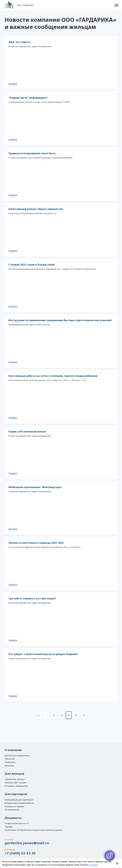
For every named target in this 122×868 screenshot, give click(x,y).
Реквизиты (10, 762)
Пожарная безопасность (17, 823)
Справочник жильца (15, 779)
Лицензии (10, 759)
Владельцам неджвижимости (19, 803)
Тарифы (9, 827)
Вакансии (9, 766)
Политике (93, 865)
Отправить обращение (16, 786)
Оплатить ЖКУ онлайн (15, 783)
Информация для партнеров (19, 800)
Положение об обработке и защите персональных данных (34, 830)
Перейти (13, 84)
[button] (116, 5)
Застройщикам (12, 810)
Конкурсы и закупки (14, 806)
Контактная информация (17, 756)
